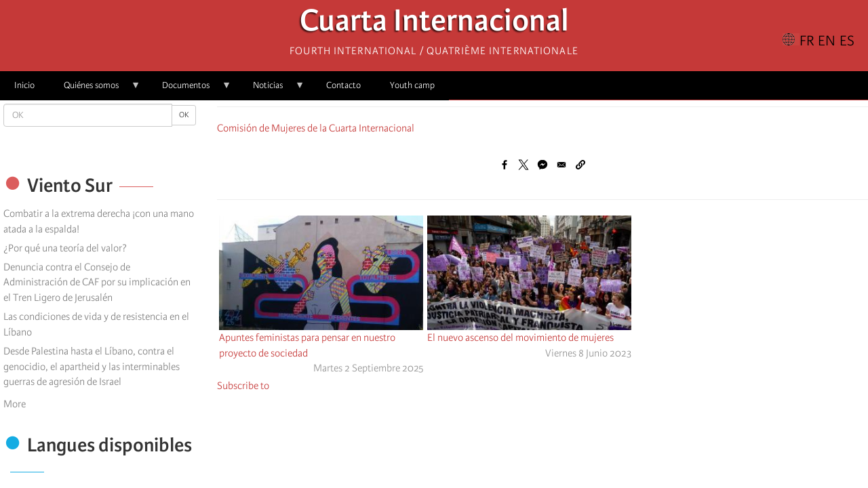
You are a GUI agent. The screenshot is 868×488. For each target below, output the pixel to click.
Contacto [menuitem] (343, 85)
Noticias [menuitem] (272, 90)
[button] (580, 165)
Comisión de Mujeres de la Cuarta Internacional (316, 128)
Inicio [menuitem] (24, 85)
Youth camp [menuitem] (412, 85)
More (15, 404)
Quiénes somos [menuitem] (95, 90)
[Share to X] (524, 165)
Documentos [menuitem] (190, 90)
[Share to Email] (561, 165)
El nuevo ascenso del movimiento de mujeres (520, 338)
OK (184, 115)
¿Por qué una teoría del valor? (65, 248)
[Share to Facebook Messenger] (542, 165)
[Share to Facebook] (505, 165)
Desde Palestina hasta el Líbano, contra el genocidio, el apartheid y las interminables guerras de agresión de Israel (92, 367)
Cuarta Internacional (434, 24)
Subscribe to (243, 386)
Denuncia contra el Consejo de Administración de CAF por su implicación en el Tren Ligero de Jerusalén (97, 283)
